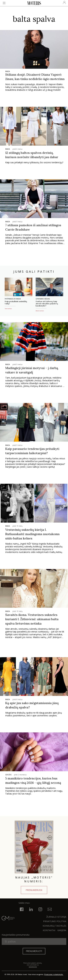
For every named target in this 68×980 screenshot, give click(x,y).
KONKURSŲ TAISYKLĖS (54, 926)
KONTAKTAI (49, 930)
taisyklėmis (33, 967)
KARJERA (62, 930)
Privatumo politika (55, 921)
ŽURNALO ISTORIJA (56, 917)
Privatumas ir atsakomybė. (54, 974)
